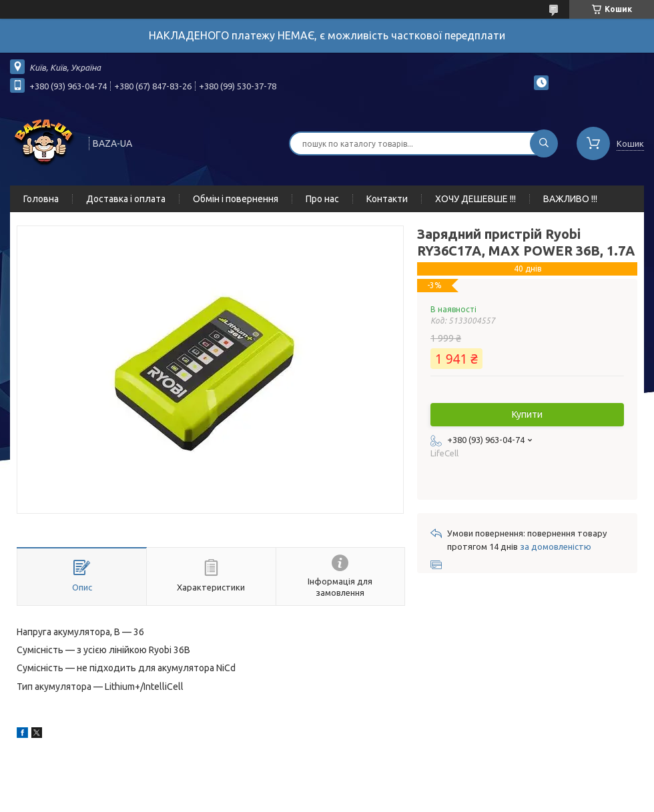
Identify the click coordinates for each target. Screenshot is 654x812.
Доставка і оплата (126, 199)
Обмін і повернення (236, 199)
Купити (527, 414)
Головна (41, 199)
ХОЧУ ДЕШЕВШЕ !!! (475, 199)
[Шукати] (544, 143)
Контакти (387, 199)
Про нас (322, 199)
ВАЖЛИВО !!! (570, 199)
